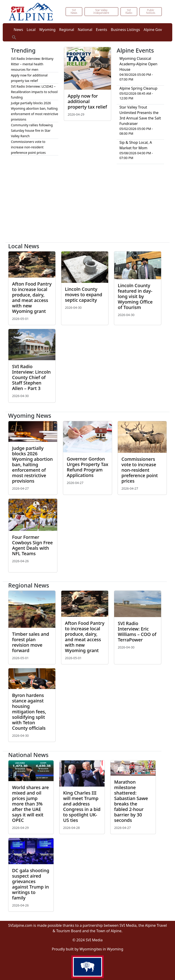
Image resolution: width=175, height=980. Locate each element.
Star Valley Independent (101, 11)
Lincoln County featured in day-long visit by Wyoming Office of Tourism (135, 296)
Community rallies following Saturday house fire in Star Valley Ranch (32, 130)
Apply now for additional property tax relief (87, 101)
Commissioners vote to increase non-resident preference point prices (28, 147)
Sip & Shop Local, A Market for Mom (136, 145)
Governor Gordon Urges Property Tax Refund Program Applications (87, 467)
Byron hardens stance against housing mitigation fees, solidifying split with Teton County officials (29, 712)
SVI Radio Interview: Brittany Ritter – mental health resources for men (32, 64)
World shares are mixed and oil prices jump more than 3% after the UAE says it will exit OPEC (30, 804)
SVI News (74, 11)
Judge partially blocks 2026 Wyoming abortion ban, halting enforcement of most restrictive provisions (32, 465)
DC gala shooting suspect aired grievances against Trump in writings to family (31, 884)
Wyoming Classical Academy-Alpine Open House (138, 64)
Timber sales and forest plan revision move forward (31, 642)
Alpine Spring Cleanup (138, 88)
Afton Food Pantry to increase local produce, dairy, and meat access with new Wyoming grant (32, 298)
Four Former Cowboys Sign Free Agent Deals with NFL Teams (32, 545)
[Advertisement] (87, 205)
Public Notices (151, 11)
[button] (14, 37)
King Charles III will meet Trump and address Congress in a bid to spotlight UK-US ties (82, 807)
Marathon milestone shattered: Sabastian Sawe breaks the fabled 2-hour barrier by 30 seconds (131, 801)
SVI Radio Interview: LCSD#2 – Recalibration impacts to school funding (34, 92)
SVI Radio (129, 11)
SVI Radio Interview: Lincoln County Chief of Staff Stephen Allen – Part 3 (31, 377)
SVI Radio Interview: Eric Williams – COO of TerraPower (137, 632)
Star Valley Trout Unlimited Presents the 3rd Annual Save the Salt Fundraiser (140, 115)
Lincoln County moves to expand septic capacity (84, 295)
